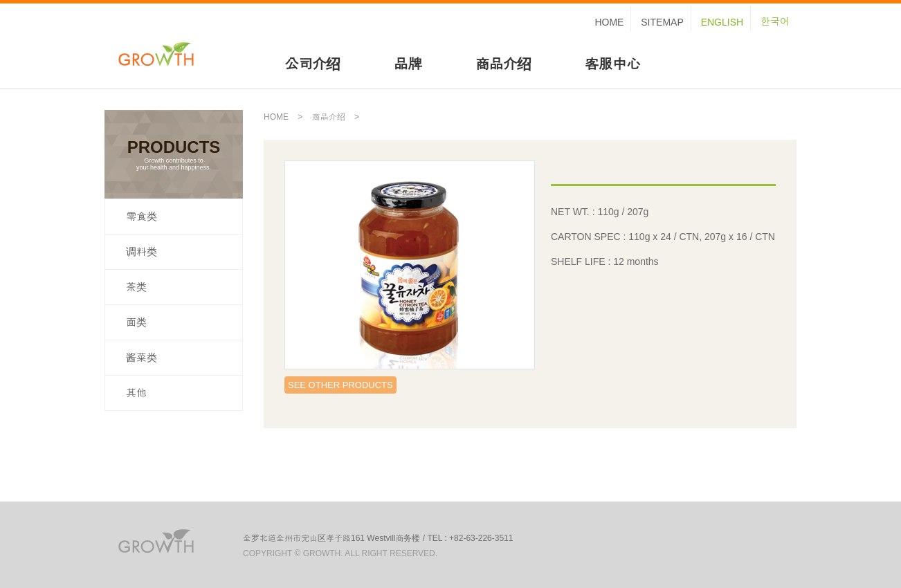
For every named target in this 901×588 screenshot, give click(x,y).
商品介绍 (503, 64)
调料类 (142, 251)
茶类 (136, 287)
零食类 (142, 216)
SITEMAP (662, 22)
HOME (609, 22)
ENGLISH (722, 22)
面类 (136, 322)
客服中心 (612, 64)
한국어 (775, 21)
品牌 (408, 64)
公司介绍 (312, 64)
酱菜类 (142, 357)
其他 (136, 393)
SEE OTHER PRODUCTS (340, 385)
